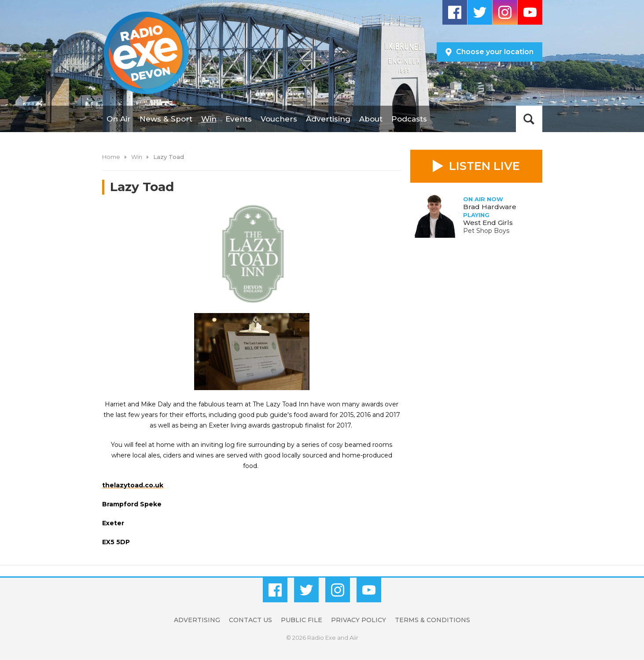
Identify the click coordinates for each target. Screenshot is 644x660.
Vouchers (279, 119)
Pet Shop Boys (486, 231)
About (371, 119)
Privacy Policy (359, 620)
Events (239, 119)
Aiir (354, 638)
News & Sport (166, 119)
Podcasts (409, 119)
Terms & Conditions (432, 620)
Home (111, 157)
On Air (119, 119)
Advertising (328, 119)
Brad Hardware (490, 207)
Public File (302, 620)
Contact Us (250, 620)
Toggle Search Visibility (529, 119)
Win (209, 119)
